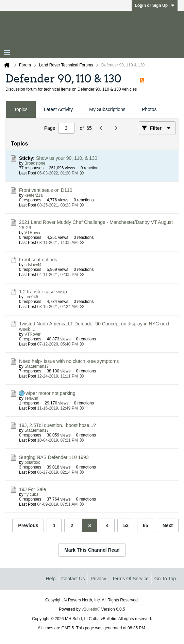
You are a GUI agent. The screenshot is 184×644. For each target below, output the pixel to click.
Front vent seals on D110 (46, 190)
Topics (21, 109)
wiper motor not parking (50, 393)
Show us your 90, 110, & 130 (67, 158)
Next (168, 525)
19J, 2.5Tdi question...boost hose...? (57, 425)
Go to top (165, 579)
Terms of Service (130, 579)
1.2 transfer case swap (43, 292)
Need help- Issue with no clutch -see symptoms (69, 361)
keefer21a (34, 195)
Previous (28, 525)
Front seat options (38, 260)
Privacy (98, 579)
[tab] (21, 110)
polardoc (32, 462)
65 (146, 525)
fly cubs (31, 494)
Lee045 (31, 297)
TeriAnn (31, 398)
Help (51, 579)
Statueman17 (37, 366)
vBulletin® (91, 609)
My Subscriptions (107, 109)
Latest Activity (58, 109)
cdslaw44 (33, 265)
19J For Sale (32, 489)
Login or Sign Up (155, 5)
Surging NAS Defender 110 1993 (54, 457)
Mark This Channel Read (92, 550)
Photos (149, 109)
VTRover (32, 233)
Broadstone (35, 163)
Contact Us (73, 579)
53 (126, 525)
